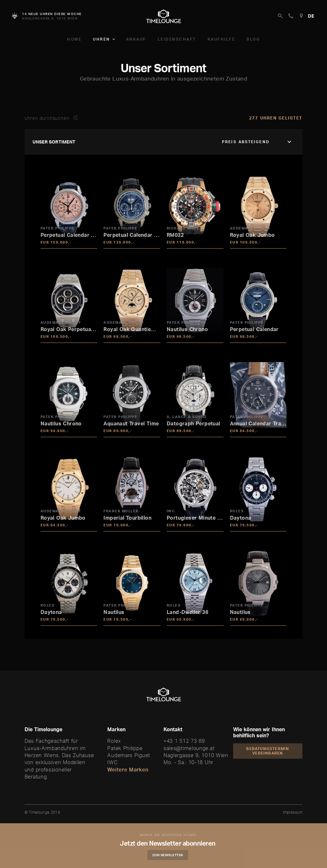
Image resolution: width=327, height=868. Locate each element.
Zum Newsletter (168, 855)
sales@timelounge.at (189, 748)
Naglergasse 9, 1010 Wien (196, 755)
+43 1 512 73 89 (184, 741)
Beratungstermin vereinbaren (268, 751)
